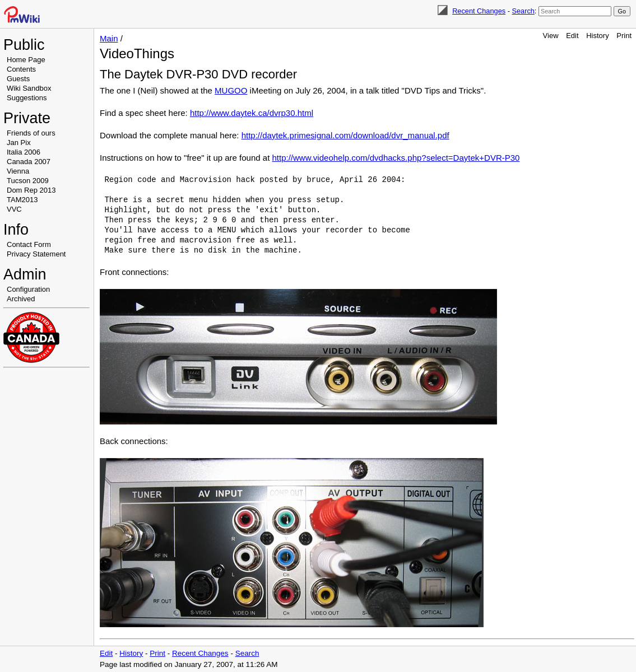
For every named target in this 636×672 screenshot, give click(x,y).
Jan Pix (19, 143)
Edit (572, 36)
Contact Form (29, 244)
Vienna (18, 171)
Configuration (28, 289)
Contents (21, 69)
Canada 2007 (29, 162)
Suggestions (27, 98)
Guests (18, 79)
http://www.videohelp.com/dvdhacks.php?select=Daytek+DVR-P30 (396, 158)
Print (624, 36)
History (597, 36)
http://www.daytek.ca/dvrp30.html (252, 113)
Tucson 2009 (28, 181)
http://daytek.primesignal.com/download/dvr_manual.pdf (345, 135)
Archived (21, 299)
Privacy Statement (36, 254)
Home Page (26, 60)
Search (523, 11)
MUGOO (231, 90)
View (551, 36)
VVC (14, 209)
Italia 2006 (24, 152)
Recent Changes (479, 11)
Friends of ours (31, 133)
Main (109, 38)
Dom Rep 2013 (31, 190)
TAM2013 (22, 200)
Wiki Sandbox (29, 88)
